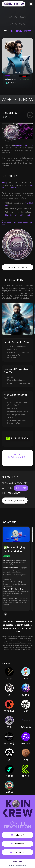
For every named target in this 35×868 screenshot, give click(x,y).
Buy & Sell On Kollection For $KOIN (18, 456)
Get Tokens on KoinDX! (17, 267)
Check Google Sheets (15, 500)
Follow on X (18, 835)
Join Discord (18, 844)
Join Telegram (17, 852)
